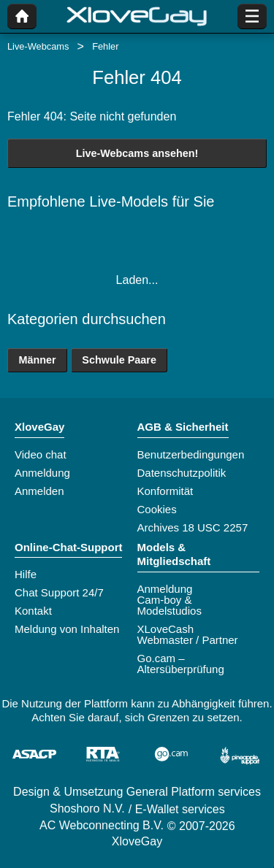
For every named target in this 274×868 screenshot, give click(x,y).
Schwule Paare (119, 360)
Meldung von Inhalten (67, 629)
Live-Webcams (38, 46)
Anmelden (39, 491)
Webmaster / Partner (188, 640)
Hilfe (26, 574)
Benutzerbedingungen (191, 454)
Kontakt (33, 611)
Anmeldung (42, 473)
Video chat (41, 454)
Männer (37, 360)
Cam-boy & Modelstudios (170, 605)
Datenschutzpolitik (182, 473)
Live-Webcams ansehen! (137, 153)
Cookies (157, 509)
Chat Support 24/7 (59, 592)
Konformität (165, 491)
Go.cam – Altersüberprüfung (181, 664)
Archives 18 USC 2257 (193, 527)
